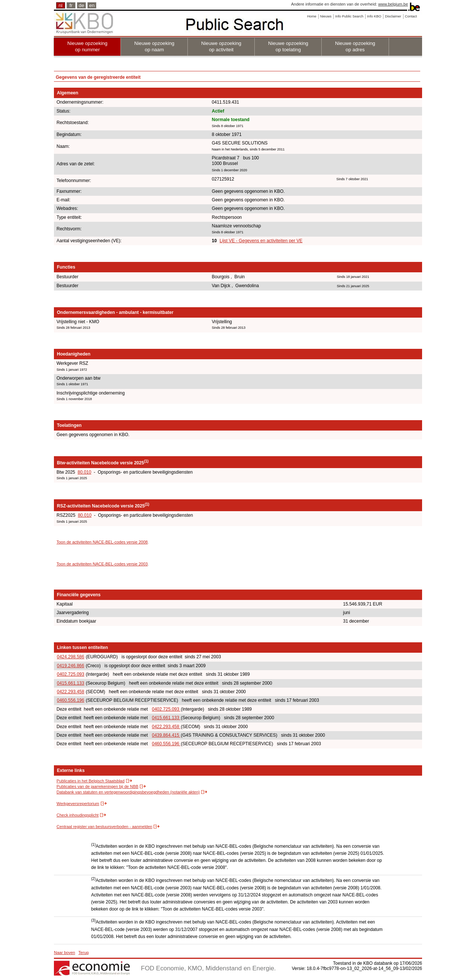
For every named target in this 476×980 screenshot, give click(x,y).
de (82, 5)
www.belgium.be (393, 4)
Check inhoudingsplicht (78, 815)
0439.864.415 (166, 735)
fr (71, 5)
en (92, 5)
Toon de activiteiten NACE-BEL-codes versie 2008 (102, 542)
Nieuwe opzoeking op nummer (87, 46)
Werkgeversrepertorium (78, 804)
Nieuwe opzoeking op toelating (288, 46)
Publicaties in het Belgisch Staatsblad (91, 781)
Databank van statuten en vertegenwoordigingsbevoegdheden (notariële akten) (128, 792)
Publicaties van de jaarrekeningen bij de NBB (97, 786)
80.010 (85, 472)
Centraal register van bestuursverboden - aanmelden (104, 827)
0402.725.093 (70, 674)
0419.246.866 (70, 666)
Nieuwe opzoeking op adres (355, 46)
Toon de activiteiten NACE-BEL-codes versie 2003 (102, 564)
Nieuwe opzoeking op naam (154, 46)
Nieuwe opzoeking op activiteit (221, 46)
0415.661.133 (70, 683)
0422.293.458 (70, 692)
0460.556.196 (70, 700)
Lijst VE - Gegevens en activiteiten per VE (261, 241)
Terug (84, 953)
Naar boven (65, 953)
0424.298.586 (70, 657)
